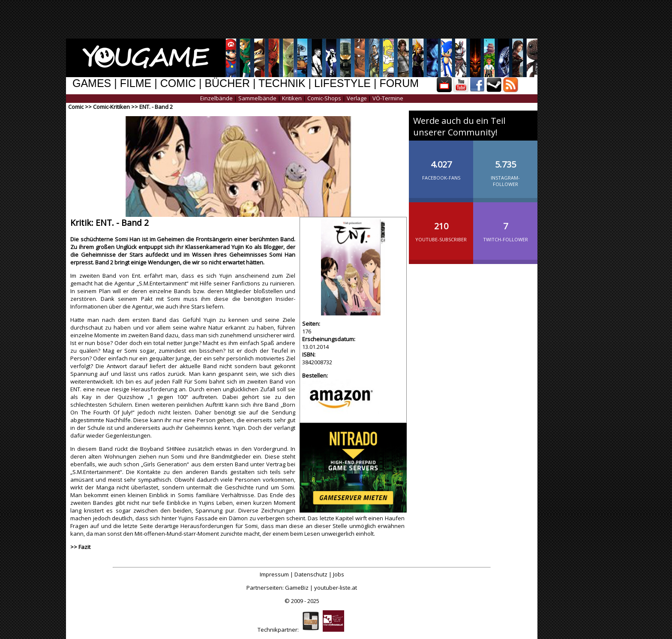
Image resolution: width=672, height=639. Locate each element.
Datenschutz (311, 574)
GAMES (92, 83)
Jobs (339, 574)
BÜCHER (227, 83)
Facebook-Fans (441, 163)
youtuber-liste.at (336, 588)
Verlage (357, 98)
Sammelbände (257, 98)
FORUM (399, 83)
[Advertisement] (330, 19)
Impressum (274, 574)
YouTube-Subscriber (441, 225)
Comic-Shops (324, 98)
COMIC (178, 83)
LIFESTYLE (342, 83)
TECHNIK (282, 83)
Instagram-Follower (505, 166)
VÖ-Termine (388, 98)
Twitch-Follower (505, 225)
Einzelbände (216, 98)
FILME (136, 83)
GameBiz (297, 588)
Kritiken (292, 98)
